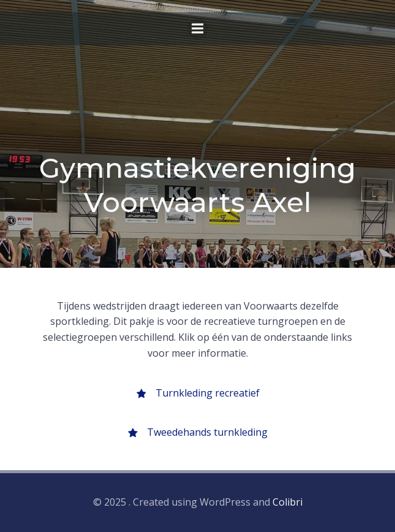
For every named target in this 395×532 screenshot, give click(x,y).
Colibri (288, 502)
